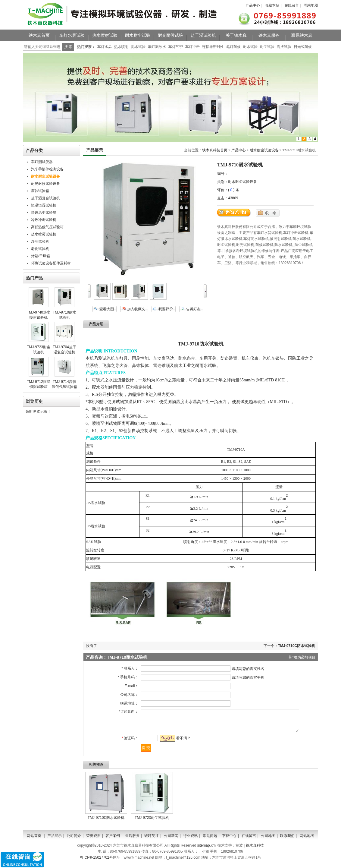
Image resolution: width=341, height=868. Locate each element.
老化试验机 (40, 249)
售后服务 (132, 840)
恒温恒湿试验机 (44, 205)
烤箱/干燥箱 (41, 256)
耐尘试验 (267, 47)
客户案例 (113, 840)
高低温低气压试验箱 (47, 227)
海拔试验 (284, 47)
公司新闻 (171, 840)
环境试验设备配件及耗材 (51, 263)
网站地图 (311, 5)
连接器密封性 (213, 47)
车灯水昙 (105, 47)
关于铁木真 (236, 35)
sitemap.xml (207, 850)
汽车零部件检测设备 (47, 169)
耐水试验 (250, 47)
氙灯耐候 (233, 47)
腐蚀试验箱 (40, 191)
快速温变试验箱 (44, 213)
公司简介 (74, 840)
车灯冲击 (192, 47)
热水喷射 (121, 47)
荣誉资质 (93, 840)
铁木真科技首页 (215, 150)
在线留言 (292, 5)
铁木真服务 (269, 35)
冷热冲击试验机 (44, 220)
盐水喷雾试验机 (44, 234)
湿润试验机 (40, 241)
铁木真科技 (255, 850)
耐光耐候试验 (170, 35)
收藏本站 (272, 5)
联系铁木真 (302, 35)
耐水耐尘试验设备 (264, 150)
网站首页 (34, 840)
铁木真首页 (39, 35)
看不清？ (181, 743)
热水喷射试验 (105, 35)
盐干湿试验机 (203, 35)
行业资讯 (190, 840)
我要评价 (166, 309)
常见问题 (210, 840)
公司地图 (268, 840)
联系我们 (287, 840)
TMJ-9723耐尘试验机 (152, 822)
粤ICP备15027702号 (96, 862)
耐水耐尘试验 (138, 35)
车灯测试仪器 (42, 162)
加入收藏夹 (136, 309)
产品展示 (55, 840)
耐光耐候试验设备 (45, 184)
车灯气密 (176, 47)
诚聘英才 (152, 840)
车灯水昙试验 (72, 35)
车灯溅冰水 (157, 47)
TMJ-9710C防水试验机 (297, 646)
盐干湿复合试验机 (45, 198)
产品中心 (253, 5)
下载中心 (229, 840)
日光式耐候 (303, 47)
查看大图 (107, 309)
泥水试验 (138, 47)
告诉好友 (193, 309)
